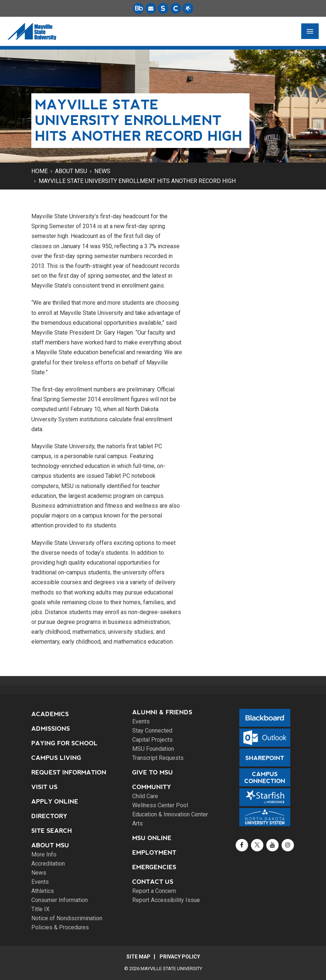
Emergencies (154, 867)
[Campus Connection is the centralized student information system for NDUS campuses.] (176, 8)
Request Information (69, 772)
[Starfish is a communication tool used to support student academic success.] (188, 8)
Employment (154, 853)
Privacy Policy (180, 957)
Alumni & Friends (162, 712)
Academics (50, 714)
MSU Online (152, 838)
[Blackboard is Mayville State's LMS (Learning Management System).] (138, 8)
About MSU (71, 171)
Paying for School (64, 743)
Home (40, 171)
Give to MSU (153, 772)
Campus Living (56, 758)
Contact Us (153, 882)
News (102, 171)
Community (152, 787)
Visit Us (44, 787)
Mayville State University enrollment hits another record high (137, 181)
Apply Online (55, 802)
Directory (49, 816)
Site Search (52, 831)
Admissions (51, 729)
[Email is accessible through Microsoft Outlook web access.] (151, 8)
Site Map (138, 957)
